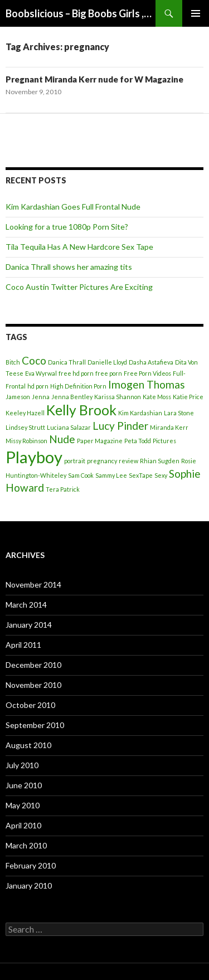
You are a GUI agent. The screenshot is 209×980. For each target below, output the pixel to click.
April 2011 (23, 645)
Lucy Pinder (120, 426)
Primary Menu (196, 13)
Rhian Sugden (160, 461)
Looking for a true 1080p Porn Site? (67, 227)
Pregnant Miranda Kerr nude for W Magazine (94, 79)
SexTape (141, 475)
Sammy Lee (111, 475)
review (128, 461)
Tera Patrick (63, 489)
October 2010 (30, 705)
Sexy (161, 475)
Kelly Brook (81, 410)
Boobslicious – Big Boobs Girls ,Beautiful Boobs (81, 13)
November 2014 (33, 584)
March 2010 (26, 845)
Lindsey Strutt (25, 427)
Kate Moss (157, 397)
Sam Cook (81, 475)
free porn (109, 373)
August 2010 (28, 745)
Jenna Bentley (72, 397)
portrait (75, 461)
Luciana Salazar (69, 427)
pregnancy (102, 461)
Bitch (13, 362)
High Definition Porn (78, 386)
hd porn (38, 386)
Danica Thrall (67, 362)
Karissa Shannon (118, 397)
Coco (34, 360)
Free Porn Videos (147, 373)
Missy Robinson (26, 441)
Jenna (41, 397)
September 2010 (35, 725)
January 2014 (29, 625)
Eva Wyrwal (41, 373)
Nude (62, 439)
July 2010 (22, 765)
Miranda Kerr (169, 427)
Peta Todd (138, 441)
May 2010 (23, 805)
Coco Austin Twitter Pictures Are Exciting (79, 287)
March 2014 (26, 605)
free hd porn (76, 373)
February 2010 (31, 865)
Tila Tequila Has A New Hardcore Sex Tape (79, 247)
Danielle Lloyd (107, 362)
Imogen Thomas (147, 384)
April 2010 (23, 825)
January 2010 (29, 886)
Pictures (164, 441)
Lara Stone (179, 413)
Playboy (34, 457)
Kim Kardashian (140, 413)
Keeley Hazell (25, 413)
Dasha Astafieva (151, 362)
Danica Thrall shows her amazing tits (69, 267)
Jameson (18, 397)
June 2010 (24, 785)
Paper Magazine (100, 441)
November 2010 (33, 685)
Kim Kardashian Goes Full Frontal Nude (73, 207)
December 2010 (33, 665)
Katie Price (188, 397)
